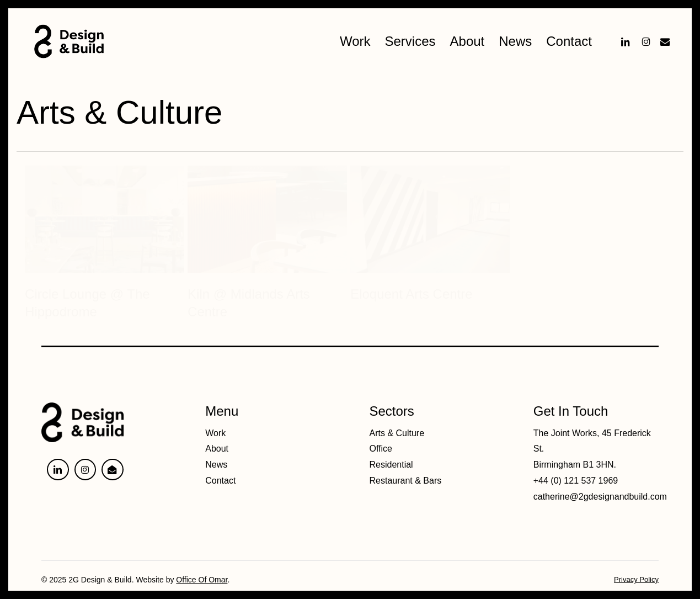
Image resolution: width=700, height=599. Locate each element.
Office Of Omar (202, 580)
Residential (391, 465)
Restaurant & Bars (406, 481)
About (217, 449)
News (216, 465)
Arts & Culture (397, 433)
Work (215, 433)
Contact (220, 481)
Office (381, 449)
